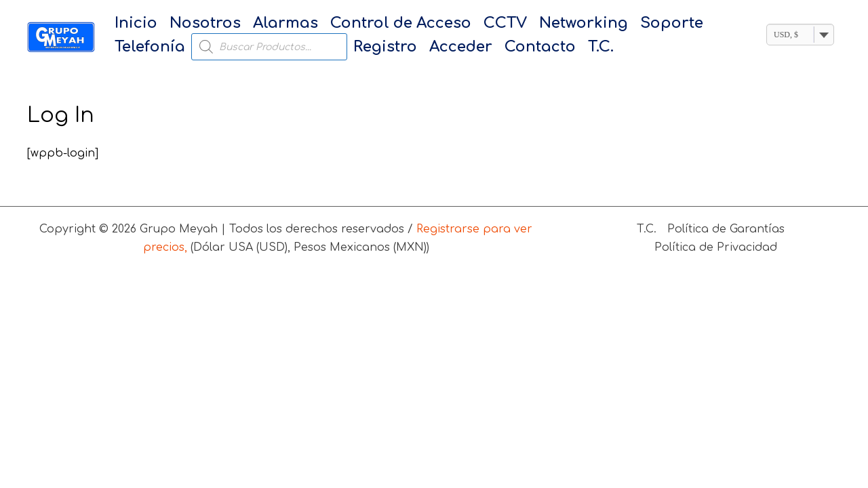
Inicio (136, 23)
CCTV (505, 23)
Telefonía (150, 47)
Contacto (540, 47)
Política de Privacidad (716, 247)
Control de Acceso (401, 23)
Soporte (672, 23)
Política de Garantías (726, 229)
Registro (385, 47)
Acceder (461, 47)
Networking (584, 23)
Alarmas (285, 23)
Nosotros (205, 23)
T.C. (601, 47)
